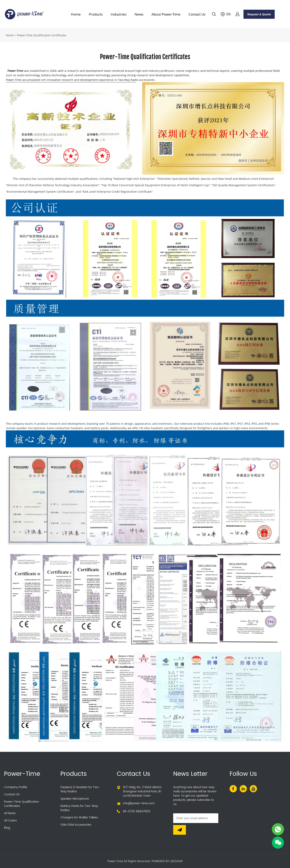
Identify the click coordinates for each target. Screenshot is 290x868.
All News (10, 813)
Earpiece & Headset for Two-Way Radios (80, 789)
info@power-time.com (139, 803)
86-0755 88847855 (137, 811)
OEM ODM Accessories (76, 825)
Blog (7, 828)
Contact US (12, 794)
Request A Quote (259, 14)
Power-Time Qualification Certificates (22, 804)
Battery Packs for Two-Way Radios (79, 808)
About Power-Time (166, 14)
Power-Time (22, 774)
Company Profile (16, 787)
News (139, 14)
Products (96, 14)
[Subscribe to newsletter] (180, 830)
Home (76, 14)
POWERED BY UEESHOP (167, 861)
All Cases (10, 820)
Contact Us (197, 14)
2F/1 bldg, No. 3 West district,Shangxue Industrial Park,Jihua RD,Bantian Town (142, 791)
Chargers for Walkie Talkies (79, 817)
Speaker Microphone (75, 799)
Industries (119, 14)
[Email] (196, 818)
